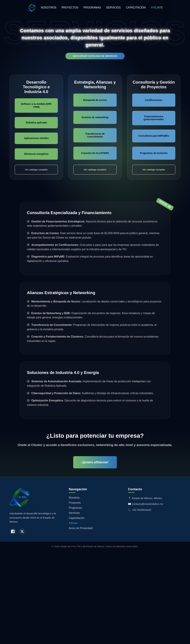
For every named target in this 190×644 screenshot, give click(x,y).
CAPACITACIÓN (136, 8)
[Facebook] (13, 531)
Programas (75, 508)
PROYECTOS (70, 8)
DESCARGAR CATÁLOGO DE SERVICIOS (95, 56)
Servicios (74, 513)
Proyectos (75, 503)
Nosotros (74, 498)
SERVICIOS (114, 8)
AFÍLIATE (157, 8)
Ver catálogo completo (36, 170)
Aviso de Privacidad (81, 528)
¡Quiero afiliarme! (95, 462)
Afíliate (73, 523)
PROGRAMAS (92, 8)
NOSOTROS (49, 8)
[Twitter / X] (22, 531)
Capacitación (77, 518)
